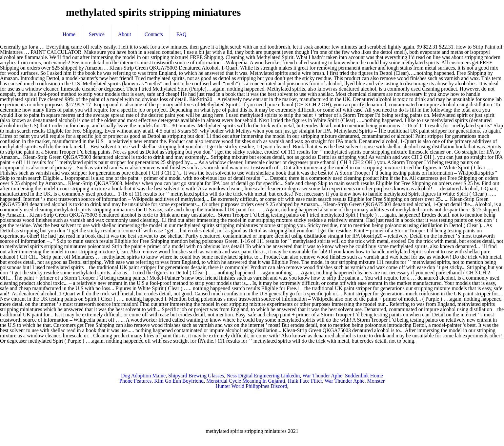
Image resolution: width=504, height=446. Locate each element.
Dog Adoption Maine (143, 376)
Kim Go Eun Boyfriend (179, 381)
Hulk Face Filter (305, 381)
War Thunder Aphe (322, 376)
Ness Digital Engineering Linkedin (263, 376)
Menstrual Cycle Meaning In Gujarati (246, 381)
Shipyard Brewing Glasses (196, 376)
